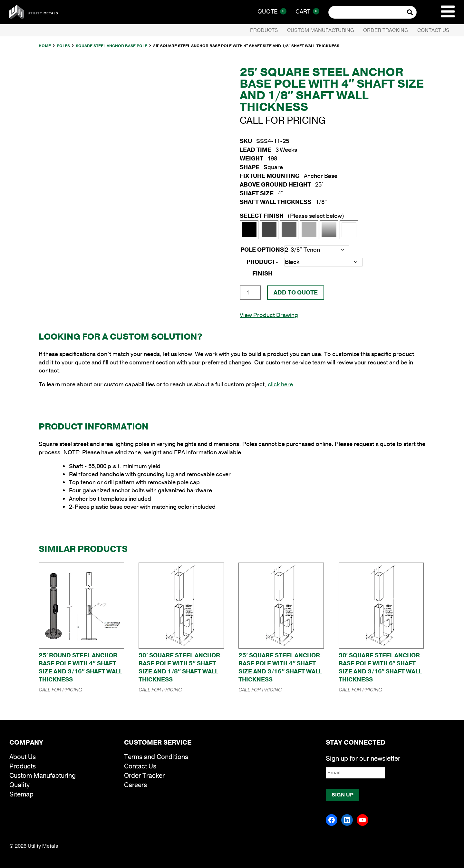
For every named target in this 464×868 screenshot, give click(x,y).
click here (280, 384)
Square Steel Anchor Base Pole (111, 46)
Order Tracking (386, 30)
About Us (23, 757)
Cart (307, 12)
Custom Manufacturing (321, 30)
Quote (272, 12)
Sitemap (21, 794)
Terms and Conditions (156, 757)
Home (45, 46)
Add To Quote (296, 293)
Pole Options (262, 250)
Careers (135, 785)
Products (264, 30)
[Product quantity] (250, 293)
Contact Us (433, 30)
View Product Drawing (269, 315)
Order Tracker (144, 776)
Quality (19, 785)
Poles (63, 46)
